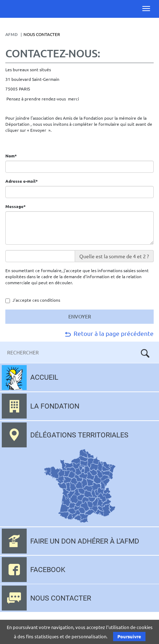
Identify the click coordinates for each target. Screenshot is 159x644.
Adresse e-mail (24, 181)
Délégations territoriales (79, 435)
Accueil (44, 377)
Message (18, 206)
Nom (14, 156)
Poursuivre (129, 636)
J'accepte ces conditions (33, 300)
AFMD (12, 34)
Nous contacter (61, 598)
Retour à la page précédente (109, 333)
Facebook (48, 570)
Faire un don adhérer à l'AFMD (85, 541)
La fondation (55, 406)
